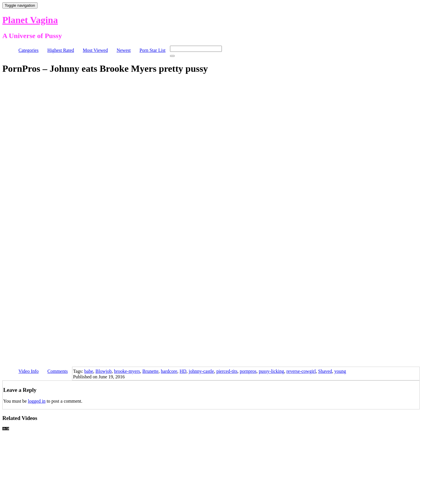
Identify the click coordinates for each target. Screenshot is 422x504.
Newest (124, 50)
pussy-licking (271, 371)
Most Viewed (95, 50)
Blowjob (104, 371)
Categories (28, 50)
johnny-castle (201, 371)
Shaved (325, 371)
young (340, 371)
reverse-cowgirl (301, 371)
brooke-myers (127, 371)
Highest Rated (61, 50)
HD (183, 371)
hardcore (169, 371)
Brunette (150, 371)
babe (89, 371)
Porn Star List (153, 50)
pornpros (248, 371)
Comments (58, 371)
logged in (37, 401)
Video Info (29, 371)
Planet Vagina (30, 20)
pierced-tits (227, 371)
